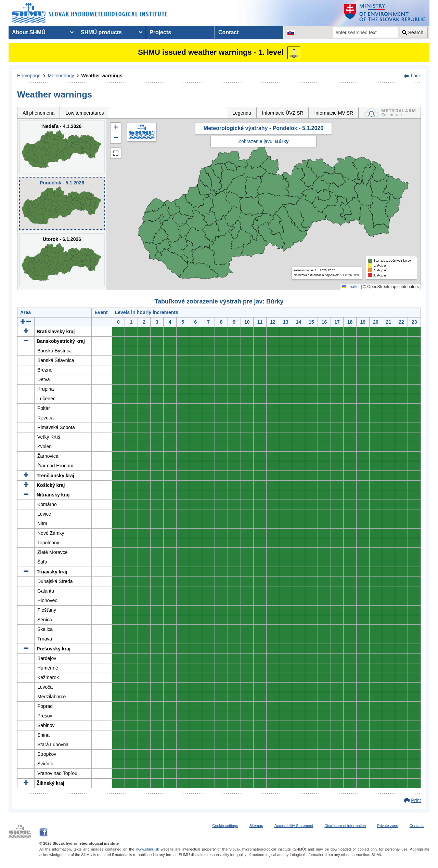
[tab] (390, 113)
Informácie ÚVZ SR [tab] (283, 113)
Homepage (29, 76)
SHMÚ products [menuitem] (101, 32)
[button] (116, 128)
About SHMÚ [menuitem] (29, 32)
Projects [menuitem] (160, 32)
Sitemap (256, 826)
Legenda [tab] (242, 113)
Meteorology (61, 76)
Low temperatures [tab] (85, 113)
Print (416, 800)
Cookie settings (225, 826)
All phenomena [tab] (38, 113)
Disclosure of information (345, 826)
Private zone (388, 826)
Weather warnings (102, 76)
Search (416, 33)
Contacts (417, 826)
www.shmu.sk (147, 849)
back (416, 76)
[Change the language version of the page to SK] (291, 33)
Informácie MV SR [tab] (334, 113)
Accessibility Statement (294, 826)
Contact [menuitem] (229, 32)
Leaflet (351, 287)
